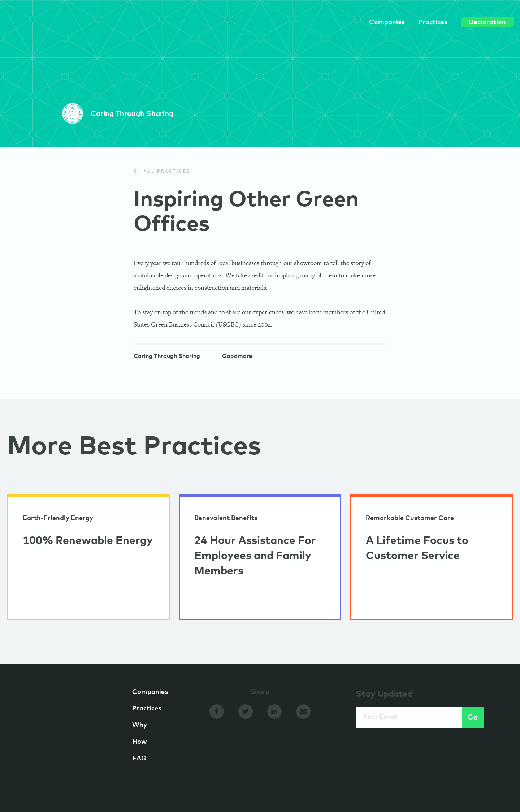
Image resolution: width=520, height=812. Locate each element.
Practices (416, 22)
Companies (370, 22)
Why (140, 725)
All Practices (162, 172)
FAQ (139, 759)
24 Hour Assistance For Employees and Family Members (255, 556)
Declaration (471, 22)
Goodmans (237, 357)
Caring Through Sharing (167, 357)
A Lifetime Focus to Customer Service (417, 548)
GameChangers (56, 25)
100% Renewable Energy (88, 541)
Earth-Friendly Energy (58, 518)
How (140, 742)
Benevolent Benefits (226, 518)
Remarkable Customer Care (410, 518)
